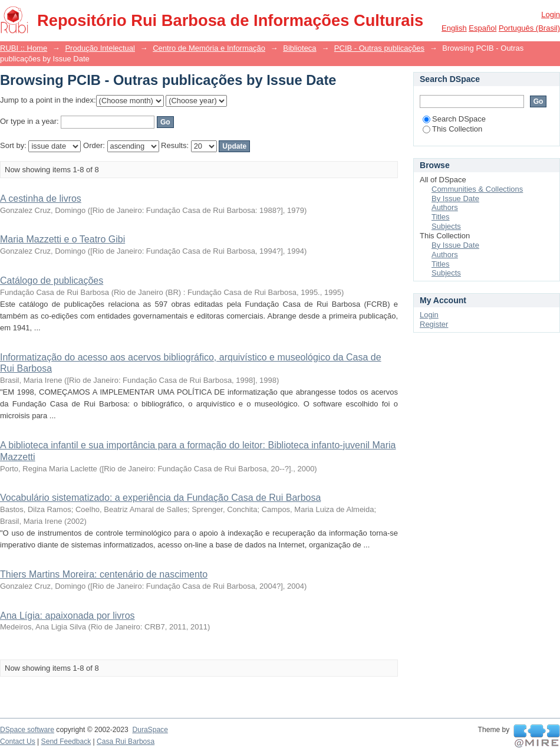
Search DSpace (454, 119)
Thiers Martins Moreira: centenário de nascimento (104, 574)
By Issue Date (455, 199)
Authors (445, 207)
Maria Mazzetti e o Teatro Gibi (62, 239)
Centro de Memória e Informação (209, 48)
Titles (441, 217)
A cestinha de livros (41, 199)
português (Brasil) (529, 28)
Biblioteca (299, 48)
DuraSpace (150, 730)
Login (551, 14)
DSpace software (27, 730)
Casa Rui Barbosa (126, 742)
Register (434, 324)
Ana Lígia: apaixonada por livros (67, 616)
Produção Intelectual (100, 48)
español (482, 28)
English (454, 28)
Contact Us (18, 742)
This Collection (452, 129)
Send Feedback (66, 742)
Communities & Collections (477, 189)
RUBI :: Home (24, 48)
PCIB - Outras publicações (379, 48)
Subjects (446, 226)
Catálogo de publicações (52, 280)
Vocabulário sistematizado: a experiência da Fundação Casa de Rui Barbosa (160, 498)
